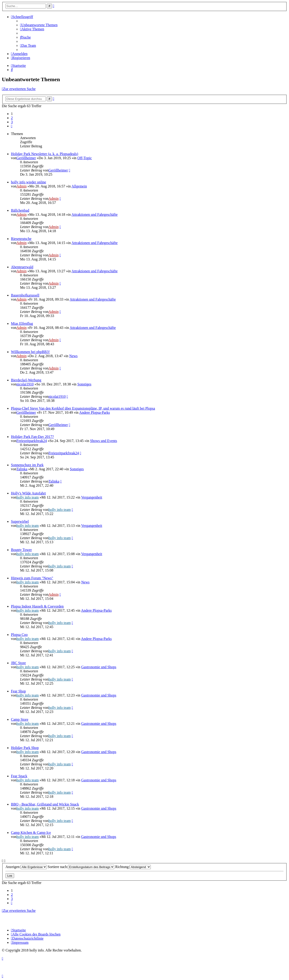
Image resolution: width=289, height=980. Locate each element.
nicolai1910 (25, 384)
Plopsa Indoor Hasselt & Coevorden (37, 606)
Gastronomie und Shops (99, 667)
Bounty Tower (21, 550)
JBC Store (18, 663)
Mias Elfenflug (22, 324)
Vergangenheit (92, 497)
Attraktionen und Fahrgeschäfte (94, 214)
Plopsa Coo (19, 635)
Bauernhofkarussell (25, 295)
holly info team (28, 497)
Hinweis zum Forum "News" (32, 578)
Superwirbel (20, 521)
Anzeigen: (26, 867)
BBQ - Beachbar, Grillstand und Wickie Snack (45, 804)
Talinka (22, 469)
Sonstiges (84, 384)
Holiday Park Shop (25, 748)
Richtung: (133, 867)
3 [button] (12, 122)
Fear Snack (19, 776)
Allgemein (79, 186)
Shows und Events (104, 441)
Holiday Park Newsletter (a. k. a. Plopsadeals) (45, 154)
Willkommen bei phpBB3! (30, 352)
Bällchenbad (20, 210)
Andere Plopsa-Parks (95, 412)
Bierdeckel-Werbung (26, 380)
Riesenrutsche (21, 239)
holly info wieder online (29, 182)
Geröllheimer (26, 158)
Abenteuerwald (22, 267)
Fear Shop (18, 691)
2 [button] (12, 118)
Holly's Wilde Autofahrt (28, 493)
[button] (12, 126)
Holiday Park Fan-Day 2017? (32, 437)
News (73, 356)
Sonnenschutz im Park (27, 465)
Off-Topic (85, 158)
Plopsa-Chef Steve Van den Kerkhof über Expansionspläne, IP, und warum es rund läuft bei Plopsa (83, 408)
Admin (21, 186)
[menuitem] (39, 25)
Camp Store (20, 719)
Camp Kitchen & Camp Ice (31, 833)
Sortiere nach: (81, 867)
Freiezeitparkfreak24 (32, 441)
